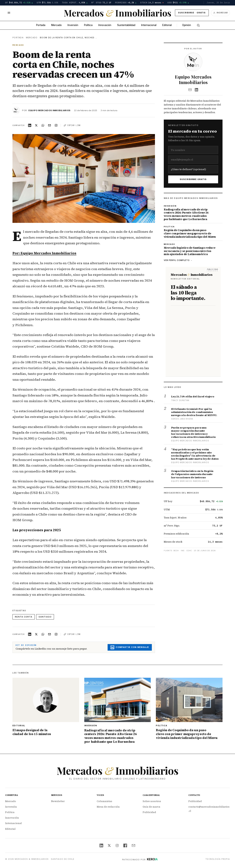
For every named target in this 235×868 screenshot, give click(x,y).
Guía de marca (151, 807)
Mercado (56, 25)
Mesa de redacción (108, 807)
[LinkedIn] (196, 90)
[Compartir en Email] (50, 125)
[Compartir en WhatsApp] (43, 125)
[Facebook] (125, 845)
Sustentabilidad (126, 25)
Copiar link (72, 125)
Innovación (105, 25)
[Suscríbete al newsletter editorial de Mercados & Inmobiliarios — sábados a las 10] (193, 322)
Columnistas (104, 801)
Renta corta (24, 617)
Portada (41, 25)
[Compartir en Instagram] (56, 125)
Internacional (149, 25)
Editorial (167, 25)
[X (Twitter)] (109, 845)
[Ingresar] (220, 13)
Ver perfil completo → (178, 260)
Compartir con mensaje (130, 647)
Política (88, 25)
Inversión (73, 25)
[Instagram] (117, 845)
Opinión (187, 25)
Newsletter (58, 801)
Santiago (45, 617)
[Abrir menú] (9, 13)
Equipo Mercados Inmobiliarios (49, 110)
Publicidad (149, 812)
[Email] (190, 90)
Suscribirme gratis (193, 179)
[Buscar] (198, 25)
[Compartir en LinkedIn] (30, 125)
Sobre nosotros (152, 801)
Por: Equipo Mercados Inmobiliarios (44, 253)
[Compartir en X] (36, 125)
